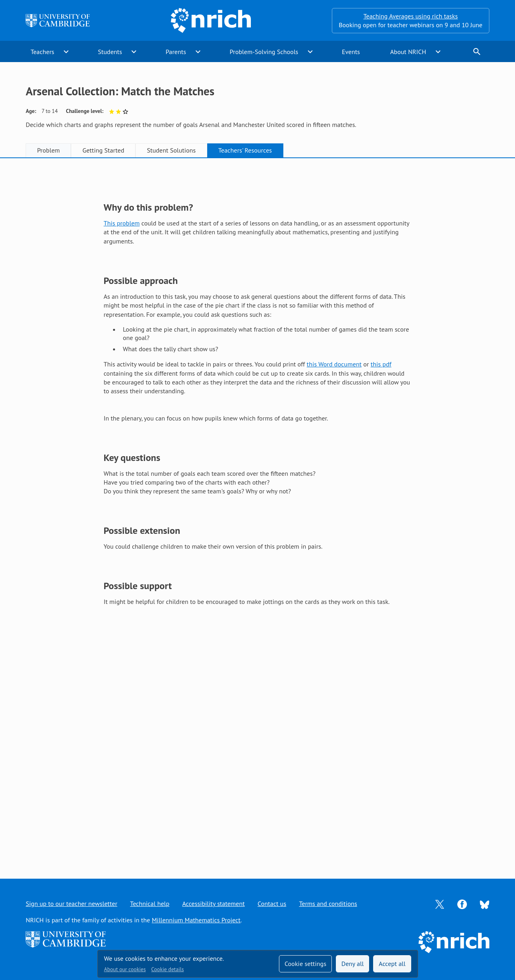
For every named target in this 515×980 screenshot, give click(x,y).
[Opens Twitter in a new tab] (440, 904)
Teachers (42, 52)
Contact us (272, 904)
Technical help (150, 904)
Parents (176, 52)
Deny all (353, 964)
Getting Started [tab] (103, 150)
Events (351, 52)
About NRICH (408, 52)
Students (110, 52)
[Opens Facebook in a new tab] (462, 904)
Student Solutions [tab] (171, 150)
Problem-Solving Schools (264, 52)
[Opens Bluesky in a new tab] (485, 904)
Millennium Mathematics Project (196, 920)
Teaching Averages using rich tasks (411, 16)
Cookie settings (305, 964)
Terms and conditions (328, 904)
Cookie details (167, 969)
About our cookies (125, 969)
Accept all (392, 964)
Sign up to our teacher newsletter (71, 904)
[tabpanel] (258, 510)
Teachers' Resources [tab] (245, 150)
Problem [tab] (48, 150)
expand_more (66, 52)
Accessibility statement (214, 904)
